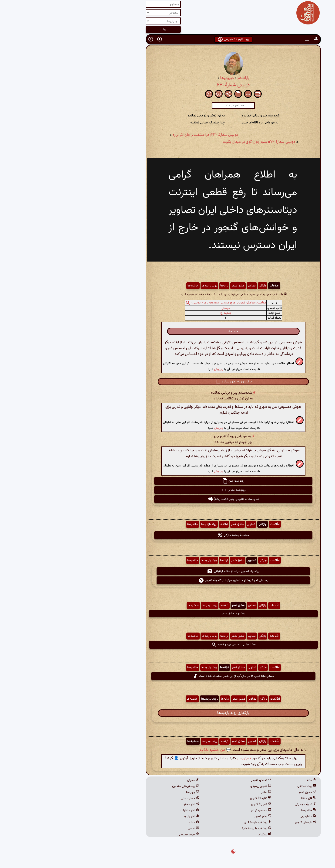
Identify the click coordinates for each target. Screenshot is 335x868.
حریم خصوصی (122, 835)
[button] (250, 39)
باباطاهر (178, 78)
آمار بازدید (125, 817)
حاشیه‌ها (127, 286)
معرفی (127, 780)
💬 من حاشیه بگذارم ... (147, 750)
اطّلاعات (208, 286)
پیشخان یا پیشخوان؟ (191, 829)
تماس (128, 829)
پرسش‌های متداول (120, 786)
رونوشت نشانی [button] (168, 490)
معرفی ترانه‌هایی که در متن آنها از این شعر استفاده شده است (168, 676)
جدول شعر (242, 792)
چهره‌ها (127, 792)
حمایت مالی (124, 798)
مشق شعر (172, 286)
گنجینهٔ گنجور (195, 804)
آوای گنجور (197, 817)
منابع (128, 823)
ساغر (200, 792)
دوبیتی (160, 308)
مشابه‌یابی (242, 817)
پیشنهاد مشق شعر (167, 614)
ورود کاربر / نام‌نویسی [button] (168, 39)
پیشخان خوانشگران (192, 823)
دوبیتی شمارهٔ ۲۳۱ (167, 85)
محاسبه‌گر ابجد (194, 810)
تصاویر (186, 286)
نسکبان (199, 835)
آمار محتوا (125, 804)
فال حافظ (243, 798)
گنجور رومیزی (195, 786)
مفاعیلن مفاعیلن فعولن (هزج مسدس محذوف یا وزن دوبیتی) (163, 303)
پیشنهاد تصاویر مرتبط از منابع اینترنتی (167, 571)
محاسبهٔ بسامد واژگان (168, 535)
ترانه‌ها (158, 286)
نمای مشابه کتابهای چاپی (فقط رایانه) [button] (167, 499)
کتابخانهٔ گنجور (195, 798)
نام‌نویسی (178, 758)
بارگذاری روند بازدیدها (167, 713)
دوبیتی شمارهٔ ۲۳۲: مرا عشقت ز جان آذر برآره (139, 135)
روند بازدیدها (144, 286)
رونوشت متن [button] (167, 481)
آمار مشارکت (124, 810)
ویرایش (153, 369)
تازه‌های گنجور (240, 823)
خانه (246, 780)
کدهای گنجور (195, 780)
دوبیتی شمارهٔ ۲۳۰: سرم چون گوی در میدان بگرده (193, 142)
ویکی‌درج (160, 313)
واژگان (197, 286)
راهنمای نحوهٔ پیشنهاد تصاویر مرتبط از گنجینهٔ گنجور (168, 580)
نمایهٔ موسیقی (240, 804)
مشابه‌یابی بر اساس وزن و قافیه (168, 645)
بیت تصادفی (241, 786)
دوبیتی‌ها (161, 78)
